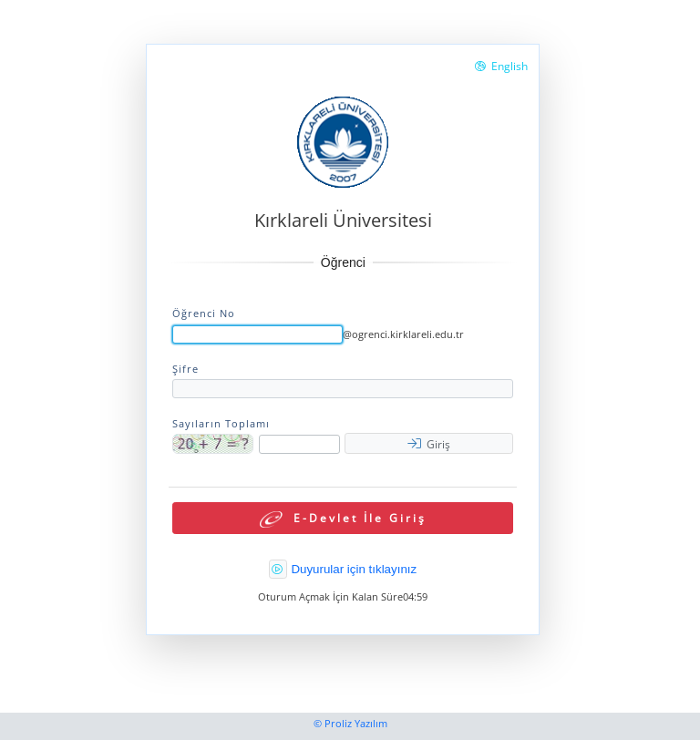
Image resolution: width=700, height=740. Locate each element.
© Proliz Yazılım (350, 724)
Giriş (429, 444)
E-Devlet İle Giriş (343, 520)
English (501, 66)
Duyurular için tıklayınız (354, 569)
